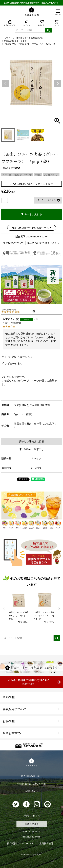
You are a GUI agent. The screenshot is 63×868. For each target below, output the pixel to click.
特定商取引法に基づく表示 (32, 784)
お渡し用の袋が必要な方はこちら (30, 228)
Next (58, 84)
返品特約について (13, 243)
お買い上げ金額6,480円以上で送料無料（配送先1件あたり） (32, 3)
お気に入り (42, 23)
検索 (49, 30)
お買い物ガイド (10, 23)
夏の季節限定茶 (36, 38)
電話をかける (32, 824)
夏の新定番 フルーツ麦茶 (15, 41)
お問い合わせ (32, 791)
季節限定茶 (22, 38)
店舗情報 (9, 697)
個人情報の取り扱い (32, 776)
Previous (5, 84)
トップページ (8, 38)
